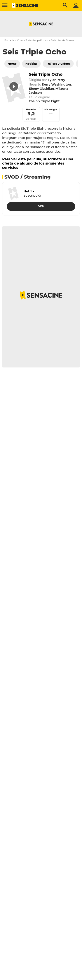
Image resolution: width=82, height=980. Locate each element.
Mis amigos (51, 110)
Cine (20, 40)
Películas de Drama (63, 40)
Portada (9, 40)
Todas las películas (37, 40)
